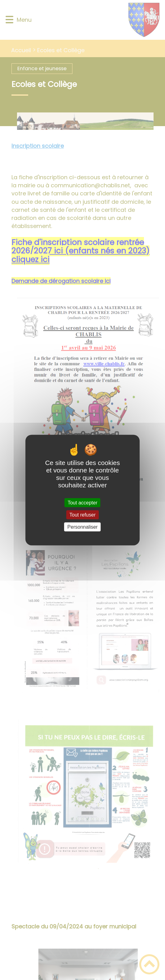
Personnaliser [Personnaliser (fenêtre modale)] (83, 527)
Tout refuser (82, 515)
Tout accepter (82, 502)
